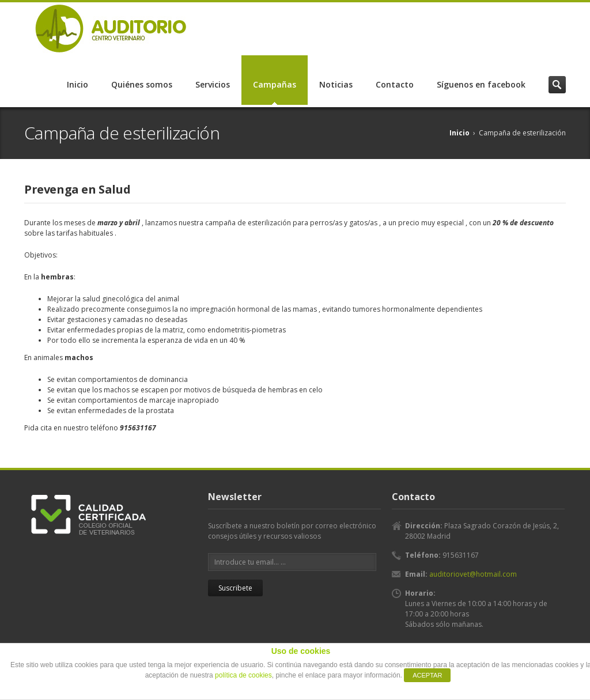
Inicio (77, 84)
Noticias (336, 84)
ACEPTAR (427, 675)
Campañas (275, 84)
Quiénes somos (142, 84)
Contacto (395, 84)
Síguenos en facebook (481, 84)
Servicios (213, 84)
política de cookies (243, 675)
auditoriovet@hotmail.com (473, 574)
